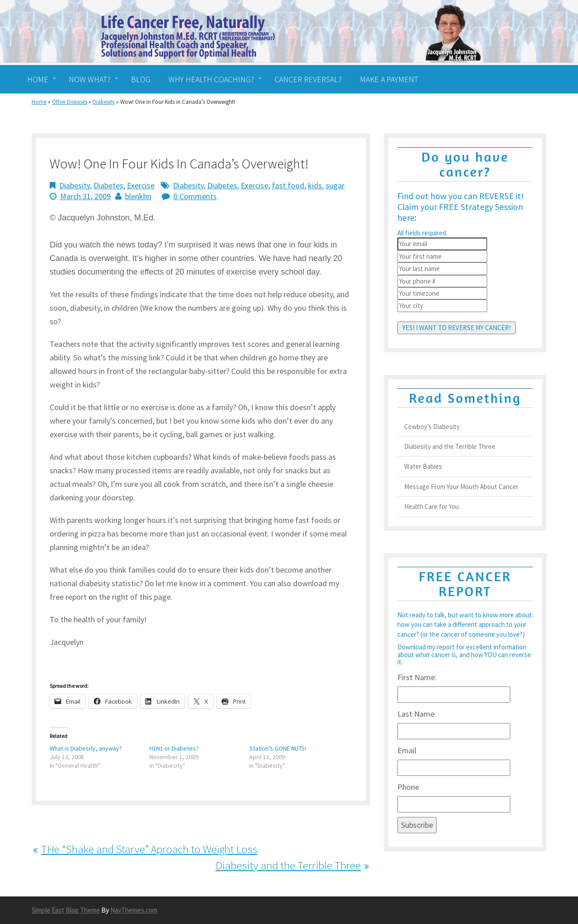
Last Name (416, 714)
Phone (408, 787)
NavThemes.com (134, 910)
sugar (335, 185)
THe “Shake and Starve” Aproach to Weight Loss (149, 849)
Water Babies (423, 466)
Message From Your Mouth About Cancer (461, 487)
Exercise (141, 185)
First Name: (417, 677)
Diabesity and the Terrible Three (288, 865)
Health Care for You (431, 506)
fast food (288, 185)
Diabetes (108, 185)
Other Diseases (70, 102)
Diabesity (104, 102)
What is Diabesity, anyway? (86, 748)
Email (407, 750)
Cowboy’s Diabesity (432, 427)
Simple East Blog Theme (66, 910)
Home (39, 102)
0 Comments (195, 196)
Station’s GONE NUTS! (278, 748)
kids (315, 185)
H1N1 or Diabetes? (174, 748)
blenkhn (138, 196)
